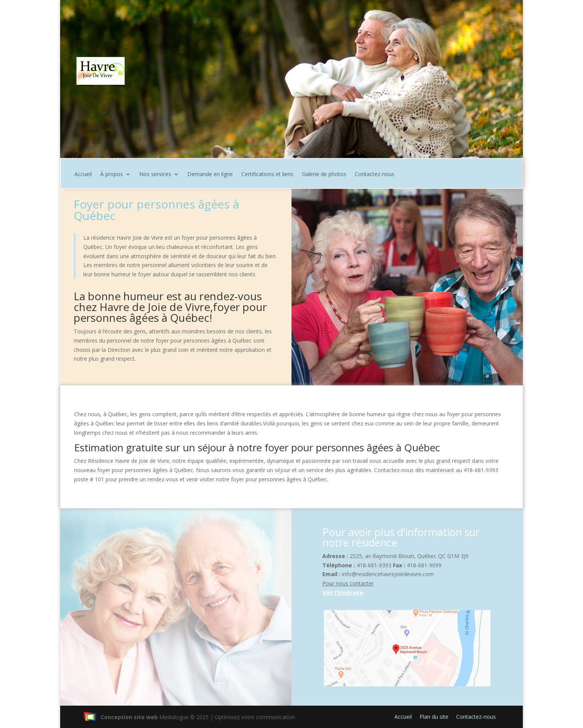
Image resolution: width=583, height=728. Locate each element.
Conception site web (120, 717)
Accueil (83, 175)
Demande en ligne (210, 175)
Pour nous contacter (348, 583)
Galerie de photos (324, 175)
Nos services (155, 175)
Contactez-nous (375, 175)
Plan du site (434, 717)
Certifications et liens (267, 175)
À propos (112, 175)
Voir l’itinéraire (343, 593)
